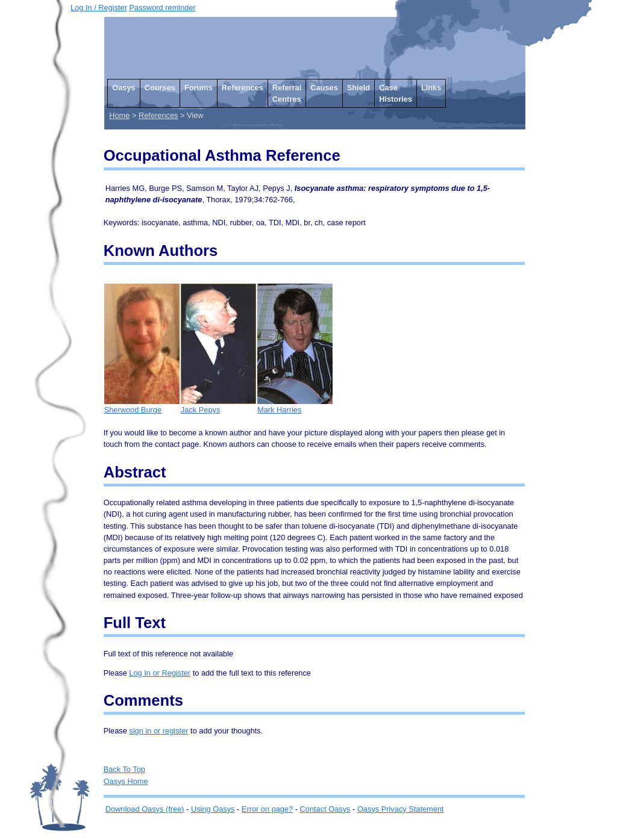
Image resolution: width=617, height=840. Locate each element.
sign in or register (158, 731)
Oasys (124, 88)
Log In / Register (99, 8)
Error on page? (267, 809)
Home (119, 115)
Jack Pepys (218, 406)
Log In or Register (160, 673)
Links (431, 88)
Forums (199, 88)
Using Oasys (213, 809)
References (243, 88)
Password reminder (163, 8)
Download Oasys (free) (145, 809)
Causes (324, 88)
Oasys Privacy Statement (401, 809)
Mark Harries (295, 406)
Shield (359, 88)
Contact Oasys (325, 809)
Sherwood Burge (142, 406)
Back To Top (124, 769)
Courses (160, 88)
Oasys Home (126, 781)
